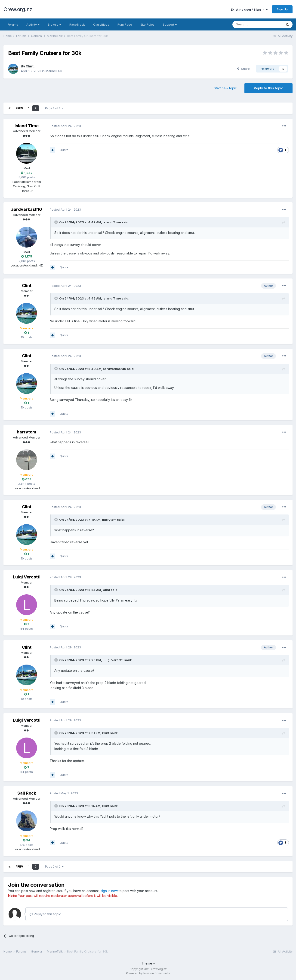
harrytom (27, 432)
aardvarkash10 (27, 209)
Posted (65, 126)
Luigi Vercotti (27, 577)
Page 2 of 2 (54, 108)
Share (243, 69)
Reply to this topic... (46, 914)
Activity (33, 24)
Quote (64, 150)
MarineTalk (54, 71)
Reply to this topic (268, 88)
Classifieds (101, 24)
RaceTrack (77, 24)
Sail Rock (27, 793)
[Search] (257, 24)
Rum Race (125, 24)
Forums (13, 24)
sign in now (109, 891)
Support (170, 24)
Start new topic (225, 88)
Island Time (27, 126)
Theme (148, 963)
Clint (30, 66)
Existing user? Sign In (249, 9)
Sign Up (282, 9)
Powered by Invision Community (148, 973)
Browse (54, 24)
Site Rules (147, 24)
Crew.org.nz (18, 9)
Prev (19, 108)
